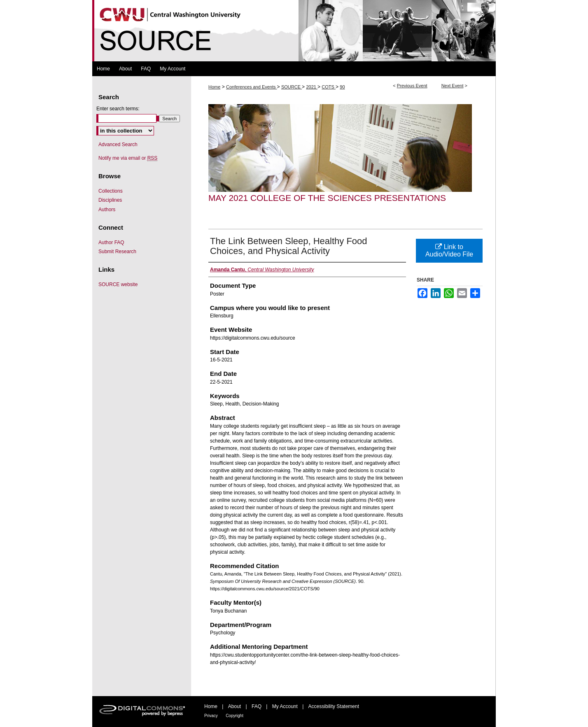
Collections (111, 191)
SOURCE (292, 87)
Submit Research (117, 252)
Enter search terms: (118, 109)
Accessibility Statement (334, 706)
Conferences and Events (252, 87)
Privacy (211, 716)
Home (214, 87)
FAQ (257, 706)
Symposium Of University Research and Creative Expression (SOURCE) (294, 31)
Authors (107, 210)
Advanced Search (118, 144)
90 (342, 87)
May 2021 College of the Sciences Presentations (327, 198)
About (234, 706)
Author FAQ (111, 242)
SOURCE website (118, 284)
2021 (312, 87)
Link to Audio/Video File (449, 250)
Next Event (453, 86)
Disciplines (110, 200)
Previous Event (412, 86)
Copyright (234, 716)
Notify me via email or (128, 158)
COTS (329, 87)
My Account (285, 706)
